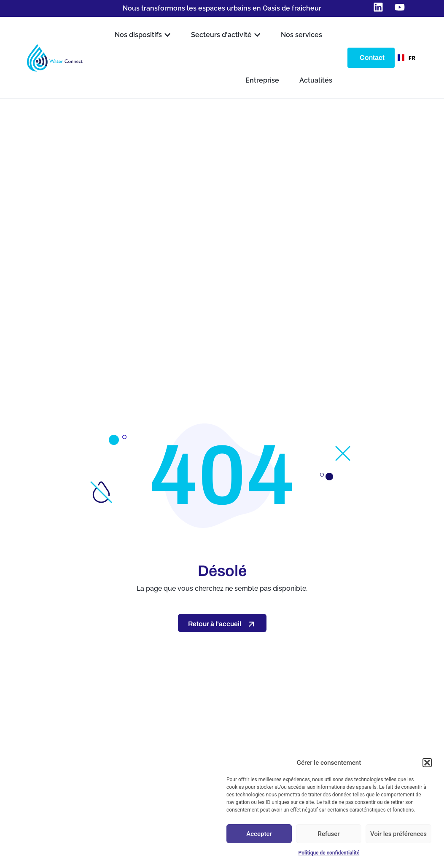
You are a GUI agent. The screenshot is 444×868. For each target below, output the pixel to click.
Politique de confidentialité (329, 853)
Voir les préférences (398, 834)
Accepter (259, 834)
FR (404, 58)
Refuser (328, 834)
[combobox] (404, 58)
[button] (427, 763)
